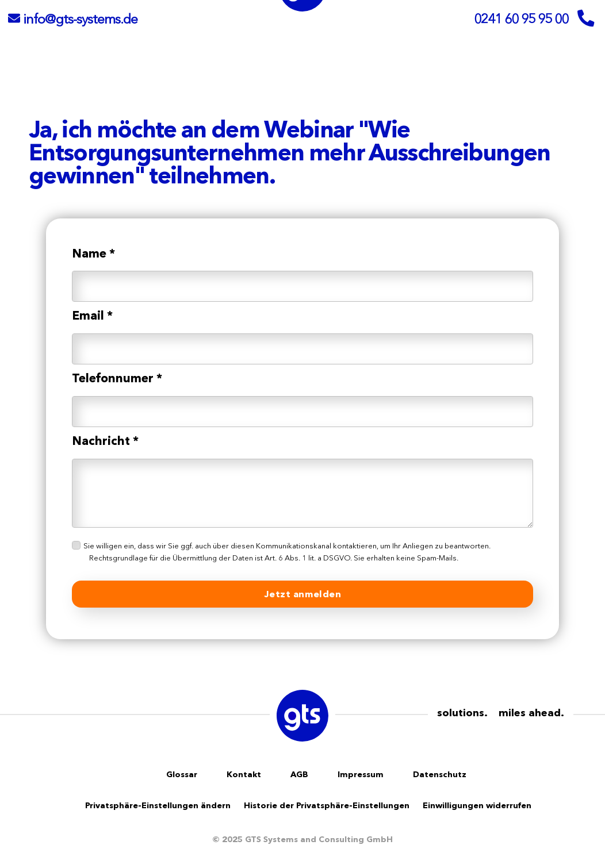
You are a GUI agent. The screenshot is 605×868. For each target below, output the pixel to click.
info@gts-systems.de (80, 19)
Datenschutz (440, 774)
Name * (93, 253)
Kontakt (244, 774)
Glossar (182, 774)
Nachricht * (105, 441)
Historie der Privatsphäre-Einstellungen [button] (327, 805)
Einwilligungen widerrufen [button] (477, 805)
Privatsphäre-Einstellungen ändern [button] (158, 805)
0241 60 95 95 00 (521, 19)
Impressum (361, 774)
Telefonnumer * (117, 378)
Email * (92, 315)
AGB (299, 774)
